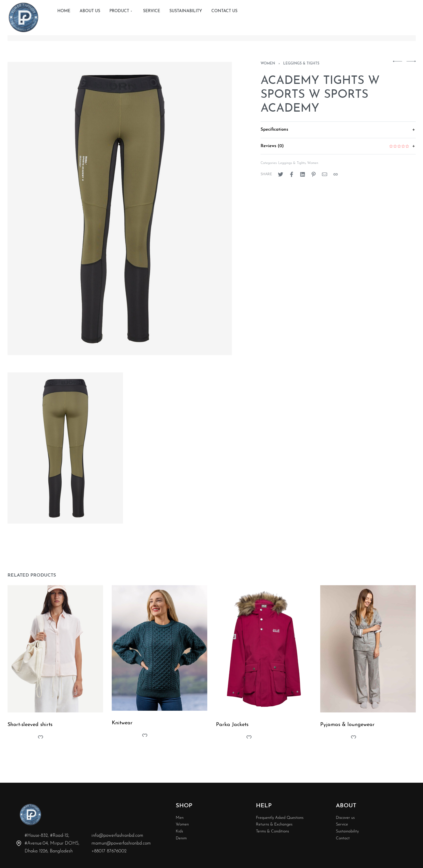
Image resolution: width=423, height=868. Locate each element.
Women (268, 64)
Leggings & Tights (301, 64)
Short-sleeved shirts (30, 726)
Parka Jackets (233, 731)
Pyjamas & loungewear (348, 735)
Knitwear (123, 726)
